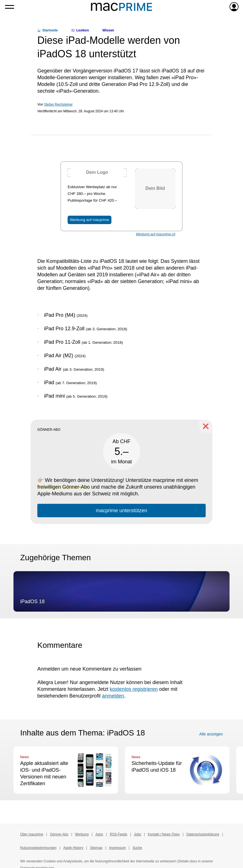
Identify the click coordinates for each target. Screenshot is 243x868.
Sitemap (96, 848)
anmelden (113, 696)
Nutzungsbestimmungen (38, 848)
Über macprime (32, 834)
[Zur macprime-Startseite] (121, 7)
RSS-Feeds (118, 834)
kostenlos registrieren (134, 689)
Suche (137, 848)
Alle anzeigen (211, 734)
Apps (99, 834)
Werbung (82, 834)
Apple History (73, 848)
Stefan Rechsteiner (58, 104)
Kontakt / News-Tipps (164, 834)
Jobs (137, 834)
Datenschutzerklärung (203, 834)
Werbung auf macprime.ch (156, 234)
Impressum (117, 848)
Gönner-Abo (59, 834)
